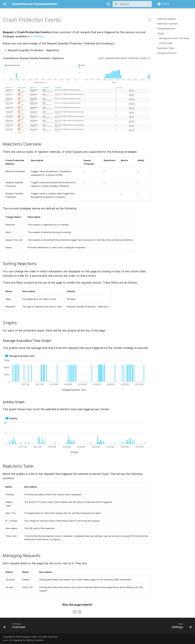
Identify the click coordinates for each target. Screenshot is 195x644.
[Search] (132, 4)
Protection (37, 36)
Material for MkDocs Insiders (29, 640)
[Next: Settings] (181, 626)
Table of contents (166, 19)
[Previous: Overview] (15, 626)
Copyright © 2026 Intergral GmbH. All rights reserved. (30, 637)
